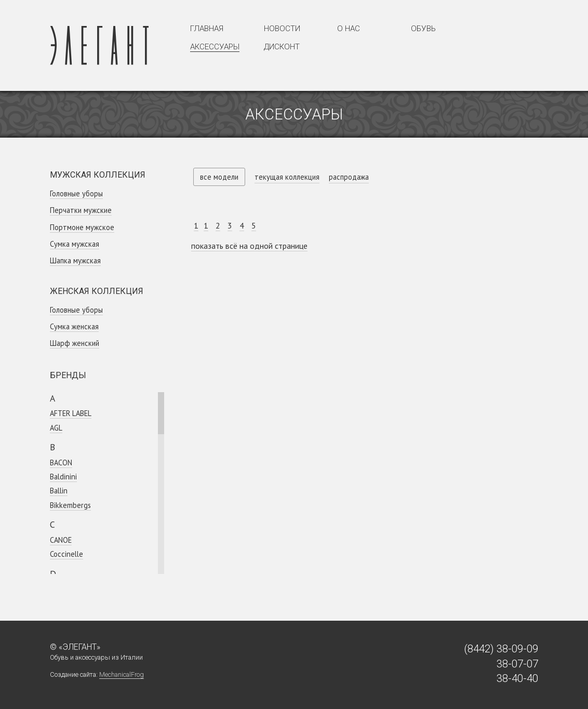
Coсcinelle (66, 554)
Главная (207, 29)
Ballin (59, 491)
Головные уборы (76, 193)
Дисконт (282, 47)
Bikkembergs (70, 505)
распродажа (349, 177)
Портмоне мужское (82, 227)
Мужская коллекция (98, 175)
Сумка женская (74, 326)
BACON (61, 463)
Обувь (423, 29)
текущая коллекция (287, 177)
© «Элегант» (75, 647)
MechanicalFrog (122, 674)
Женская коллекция (97, 291)
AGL (56, 428)
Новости (282, 29)
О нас (349, 29)
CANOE (61, 540)
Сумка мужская (75, 244)
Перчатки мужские (81, 210)
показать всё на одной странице (249, 246)
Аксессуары (215, 47)
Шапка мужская (75, 260)
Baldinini (63, 477)
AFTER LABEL (71, 413)
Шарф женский (75, 343)
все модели (219, 177)
